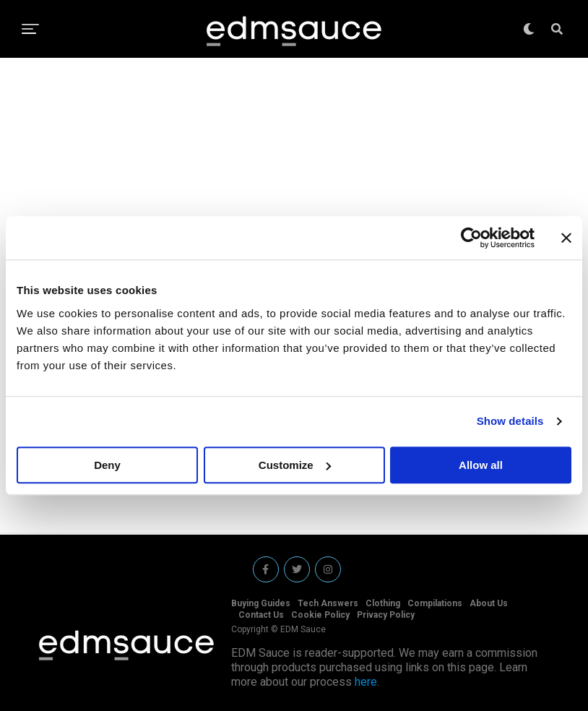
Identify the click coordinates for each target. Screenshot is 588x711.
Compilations (435, 603)
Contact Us (261, 615)
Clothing (383, 603)
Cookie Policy (320, 615)
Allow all (481, 465)
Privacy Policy (386, 615)
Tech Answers (328, 603)
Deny (107, 465)
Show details (510, 421)
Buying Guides (261, 603)
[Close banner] (566, 238)
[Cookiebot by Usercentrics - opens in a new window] (471, 238)
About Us (489, 603)
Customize (295, 465)
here (366, 682)
